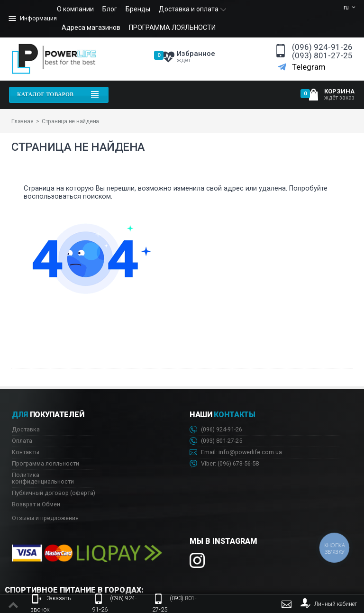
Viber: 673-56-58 (224, 464)
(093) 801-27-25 (322, 56)
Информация (32, 18)
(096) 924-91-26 (322, 47)
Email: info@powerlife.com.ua (236, 453)
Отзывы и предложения (45, 518)
